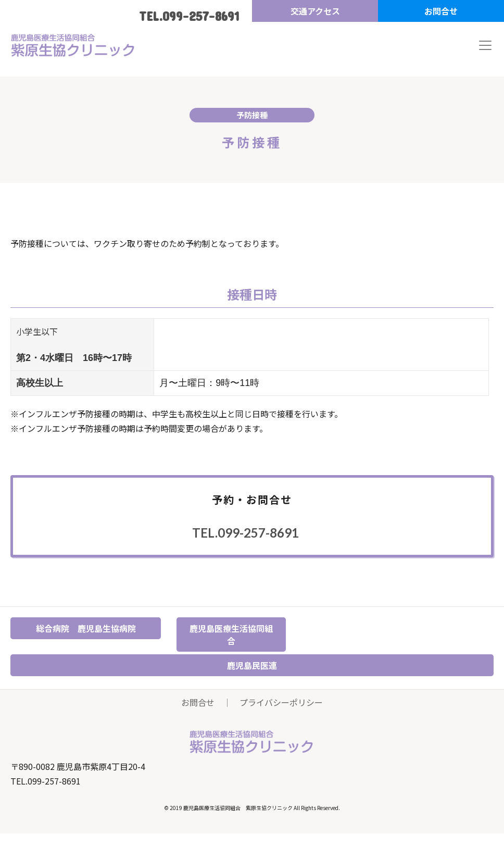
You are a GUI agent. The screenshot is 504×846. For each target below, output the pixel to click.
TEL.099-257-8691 (189, 16)
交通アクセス (315, 11)
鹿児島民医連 (252, 665)
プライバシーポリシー (281, 702)
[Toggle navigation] (485, 45)
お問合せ (441, 11)
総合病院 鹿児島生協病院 (86, 628)
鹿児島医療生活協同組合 (231, 634)
